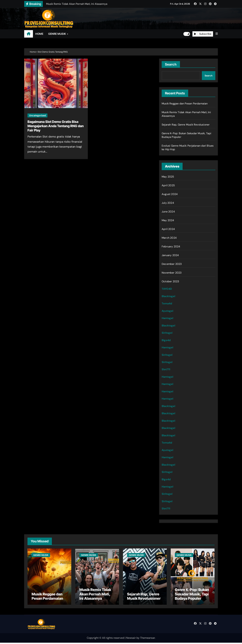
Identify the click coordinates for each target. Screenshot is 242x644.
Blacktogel (168, 296)
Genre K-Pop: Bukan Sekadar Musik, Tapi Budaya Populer (192, 595)
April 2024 (168, 229)
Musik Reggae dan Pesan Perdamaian (185, 104)
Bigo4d (166, 340)
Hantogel (167, 318)
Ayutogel (167, 311)
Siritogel (167, 333)
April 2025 (168, 185)
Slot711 (166, 369)
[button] (217, 34)
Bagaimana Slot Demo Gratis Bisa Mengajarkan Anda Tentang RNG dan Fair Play (56, 126)
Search (171, 64)
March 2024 (169, 238)
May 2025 (168, 177)
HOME (39, 34)
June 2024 (168, 212)
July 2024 (168, 203)
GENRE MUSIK (57, 34)
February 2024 (171, 246)
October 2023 (170, 281)
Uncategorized (37, 115)
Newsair (131, 639)
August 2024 (170, 194)
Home (33, 52)
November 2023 (172, 273)
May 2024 (168, 220)
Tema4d (167, 303)
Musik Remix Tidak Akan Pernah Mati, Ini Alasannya (95, 595)
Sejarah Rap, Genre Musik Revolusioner (186, 125)
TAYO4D (167, 289)
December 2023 (172, 264)
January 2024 (170, 255)
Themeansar (148, 639)
